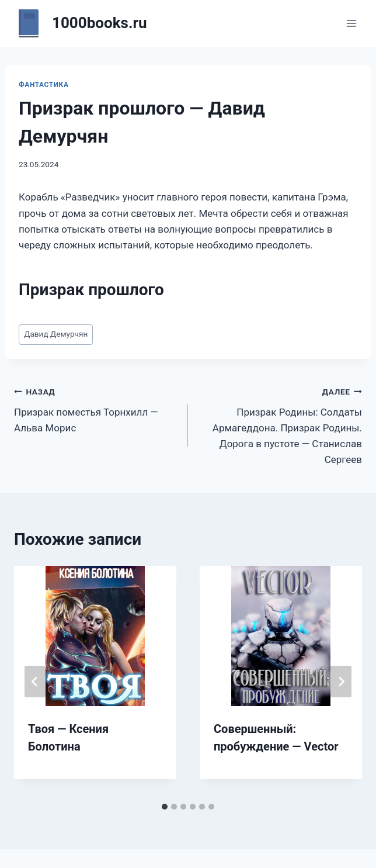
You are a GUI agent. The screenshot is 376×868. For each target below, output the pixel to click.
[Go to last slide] (35, 682)
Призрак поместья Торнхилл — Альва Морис (96, 409)
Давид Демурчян (56, 334)
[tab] (165, 807)
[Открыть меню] (351, 23)
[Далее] (341, 682)
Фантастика (43, 85)
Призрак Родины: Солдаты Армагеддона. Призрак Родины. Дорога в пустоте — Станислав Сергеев (280, 424)
